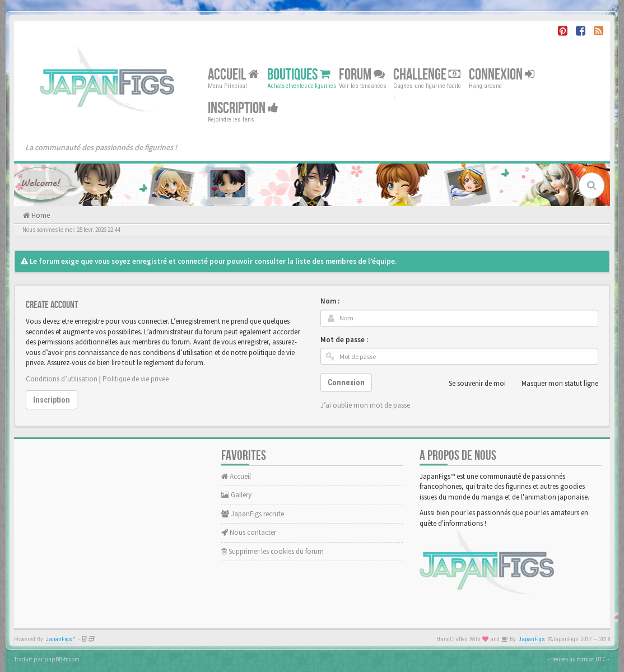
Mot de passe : (344, 340)
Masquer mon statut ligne (554, 384)
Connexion (502, 75)
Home (40, 215)
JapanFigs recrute (253, 514)
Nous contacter (249, 532)
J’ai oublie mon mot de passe (365, 405)
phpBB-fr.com (62, 659)
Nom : (330, 301)
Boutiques (299, 75)
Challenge (427, 75)
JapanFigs (532, 639)
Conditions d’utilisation (62, 379)
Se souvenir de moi (471, 384)
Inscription (243, 108)
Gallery (236, 495)
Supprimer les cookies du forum (273, 551)
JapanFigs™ (61, 639)
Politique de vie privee (136, 379)
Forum (362, 75)
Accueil (233, 75)
